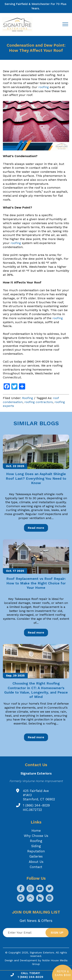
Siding (36, 846)
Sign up (57, 933)
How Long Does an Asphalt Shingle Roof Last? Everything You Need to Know (36, 478)
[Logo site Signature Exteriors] (19, 25)
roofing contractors (39, 402)
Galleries (36, 856)
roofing (44, 87)
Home (36, 831)
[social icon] (21, 888)
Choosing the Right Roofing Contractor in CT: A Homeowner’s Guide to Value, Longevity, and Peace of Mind (36, 690)
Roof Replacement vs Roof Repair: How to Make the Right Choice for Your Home (36, 583)
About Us (36, 862)
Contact (36, 867)
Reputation (36, 851)
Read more (36, 528)
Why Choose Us (36, 836)
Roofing (28, 398)
